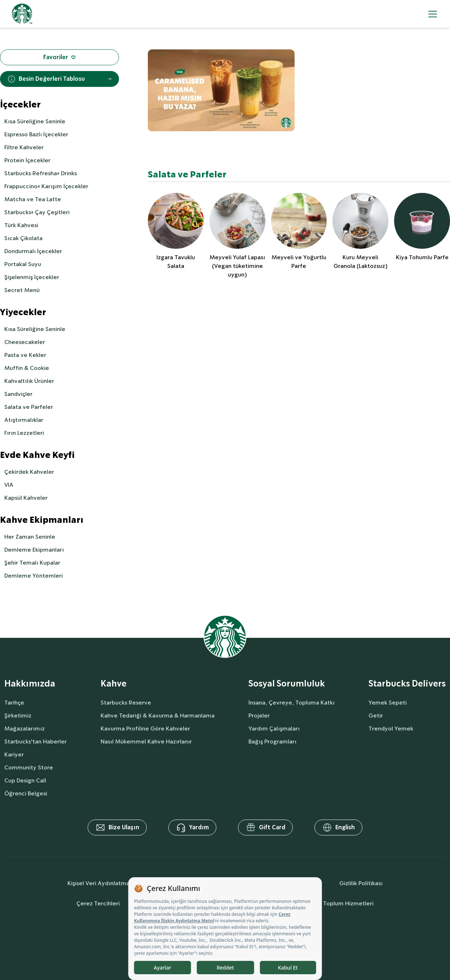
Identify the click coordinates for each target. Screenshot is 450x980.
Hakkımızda (30, 684)
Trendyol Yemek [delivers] (391, 729)
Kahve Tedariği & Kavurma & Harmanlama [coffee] (158, 716)
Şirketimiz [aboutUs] (18, 716)
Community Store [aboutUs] (29, 767)
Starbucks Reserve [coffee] (126, 703)
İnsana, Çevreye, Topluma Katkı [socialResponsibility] (292, 703)
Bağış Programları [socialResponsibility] (272, 741)
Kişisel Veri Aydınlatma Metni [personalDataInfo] (107, 883)
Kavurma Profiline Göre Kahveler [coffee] (145, 729)
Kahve (114, 684)
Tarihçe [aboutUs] (14, 703)
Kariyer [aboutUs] (14, 754)
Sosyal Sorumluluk (287, 684)
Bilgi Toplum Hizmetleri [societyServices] (342, 903)
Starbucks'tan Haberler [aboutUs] (36, 741)
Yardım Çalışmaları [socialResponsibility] (274, 729)
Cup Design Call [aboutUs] (25, 780)
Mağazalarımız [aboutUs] (25, 729)
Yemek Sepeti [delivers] (388, 703)
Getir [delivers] (376, 716)
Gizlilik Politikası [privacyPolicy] (361, 883)
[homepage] (22, 14)
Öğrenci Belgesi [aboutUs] (26, 793)
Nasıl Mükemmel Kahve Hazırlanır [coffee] (146, 741)
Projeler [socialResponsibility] (259, 716)
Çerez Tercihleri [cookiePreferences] (98, 903)
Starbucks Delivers (407, 684)
